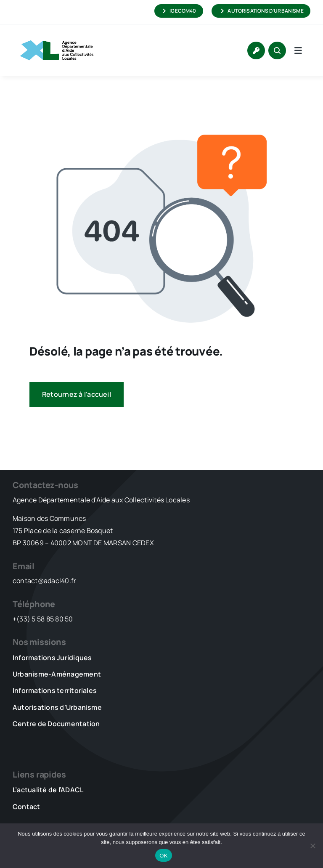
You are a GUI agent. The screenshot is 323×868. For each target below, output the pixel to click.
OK (163, 856)
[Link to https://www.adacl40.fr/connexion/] (256, 50)
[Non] (312, 846)
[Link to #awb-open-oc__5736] (298, 50)
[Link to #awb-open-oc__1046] (277, 50)
